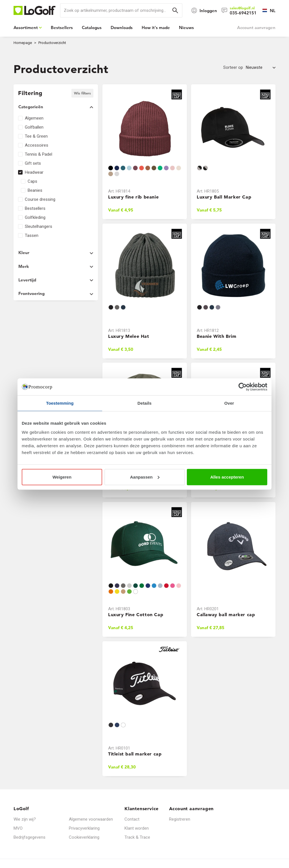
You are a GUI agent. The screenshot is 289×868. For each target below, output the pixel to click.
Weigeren (62, 477)
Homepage (23, 43)
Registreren (180, 819)
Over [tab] (229, 403)
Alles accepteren (227, 477)
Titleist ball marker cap (135, 754)
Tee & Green (36, 136)
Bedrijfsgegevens (29, 837)
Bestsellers (35, 208)
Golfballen (34, 127)
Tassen (32, 235)
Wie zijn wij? (25, 819)
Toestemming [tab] (60, 403)
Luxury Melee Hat (129, 336)
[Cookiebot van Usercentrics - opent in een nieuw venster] (243, 387)
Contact (132, 819)
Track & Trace (137, 837)
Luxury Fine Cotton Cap (136, 614)
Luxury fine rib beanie (133, 197)
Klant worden (137, 828)
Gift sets (33, 163)
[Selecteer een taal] (266, 10)
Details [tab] (144, 403)
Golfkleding (35, 217)
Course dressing (40, 199)
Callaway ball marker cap (226, 614)
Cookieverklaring (84, 837)
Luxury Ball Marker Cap (224, 197)
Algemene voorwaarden (91, 819)
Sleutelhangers (39, 226)
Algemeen (34, 118)
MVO (18, 828)
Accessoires (37, 145)
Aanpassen (145, 477)
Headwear (34, 172)
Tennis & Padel (39, 154)
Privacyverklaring (84, 828)
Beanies (35, 190)
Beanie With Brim (217, 336)
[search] (121, 10)
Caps (32, 181)
